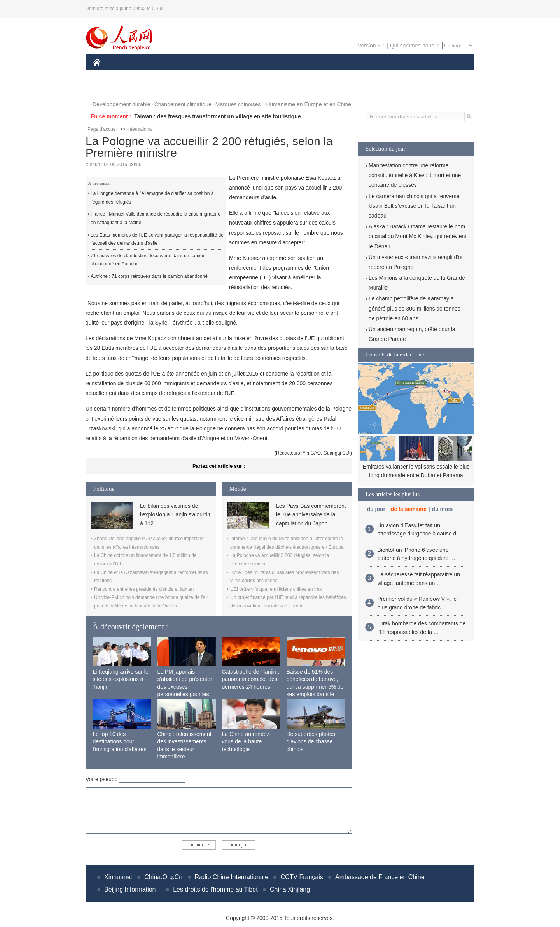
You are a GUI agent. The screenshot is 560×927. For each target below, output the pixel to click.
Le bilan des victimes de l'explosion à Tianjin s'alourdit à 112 (175, 515)
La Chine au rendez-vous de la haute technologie (247, 742)
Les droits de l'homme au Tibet (215, 889)
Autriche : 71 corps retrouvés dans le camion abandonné (149, 276)
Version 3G (371, 46)
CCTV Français (302, 877)
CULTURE (278, 73)
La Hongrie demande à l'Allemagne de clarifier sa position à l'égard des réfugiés (152, 198)
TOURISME (426, 73)
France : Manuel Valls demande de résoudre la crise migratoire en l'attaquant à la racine (156, 218)
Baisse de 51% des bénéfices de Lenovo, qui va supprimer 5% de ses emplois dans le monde (315, 687)
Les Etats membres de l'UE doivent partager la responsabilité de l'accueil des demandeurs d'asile (157, 239)
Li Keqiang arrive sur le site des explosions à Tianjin (121, 679)
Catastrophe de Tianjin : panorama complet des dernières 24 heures (251, 679)
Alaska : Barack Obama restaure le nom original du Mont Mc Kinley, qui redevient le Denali (417, 236)
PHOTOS (109, 89)
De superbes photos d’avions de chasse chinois (311, 742)
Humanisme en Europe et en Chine (309, 104)
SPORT (393, 73)
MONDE (176, 73)
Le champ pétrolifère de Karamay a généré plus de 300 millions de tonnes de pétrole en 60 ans (415, 308)
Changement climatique (183, 104)
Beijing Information (130, 889)
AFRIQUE (209, 73)
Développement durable (122, 104)
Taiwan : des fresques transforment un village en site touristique (217, 116)
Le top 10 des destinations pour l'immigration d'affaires (120, 742)
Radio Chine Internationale (232, 877)
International (140, 129)
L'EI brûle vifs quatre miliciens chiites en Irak (276, 589)
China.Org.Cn (163, 877)
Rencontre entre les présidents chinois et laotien (144, 589)
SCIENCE (243, 73)
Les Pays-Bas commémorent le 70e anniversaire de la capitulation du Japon (311, 515)
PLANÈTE (362, 73)
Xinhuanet (118, 877)
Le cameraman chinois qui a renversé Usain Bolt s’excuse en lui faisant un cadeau (414, 206)
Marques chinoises (238, 104)
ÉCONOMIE (140, 73)
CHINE (107, 73)
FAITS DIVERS (320, 73)
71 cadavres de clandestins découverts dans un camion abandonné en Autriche (148, 260)
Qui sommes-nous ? (414, 46)
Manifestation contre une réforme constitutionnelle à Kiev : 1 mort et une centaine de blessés (415, 175)
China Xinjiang (290, 889)
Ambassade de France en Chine (380, 877)
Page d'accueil (103, 129)
